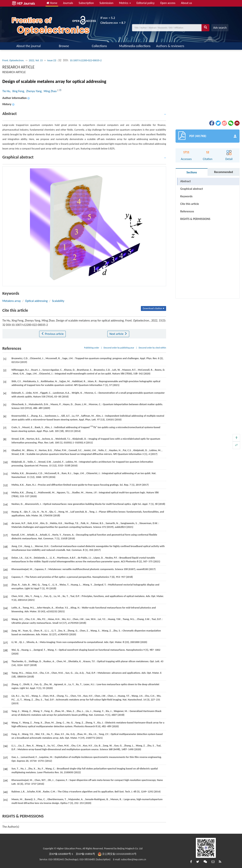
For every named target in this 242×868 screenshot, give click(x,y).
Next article (118, 334)
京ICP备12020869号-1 (61, 854)
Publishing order (92, 348)
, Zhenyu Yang (33, 91)
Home (52, 3)
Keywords (186, 196)
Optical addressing (36, 301)
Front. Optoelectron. (13, 60)
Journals (68, 3)
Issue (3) (52, 60)
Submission (106, 3)
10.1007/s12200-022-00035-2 (86, 60)
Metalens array (12, 301)
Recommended (224, 172)
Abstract (185, 181)
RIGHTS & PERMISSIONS (195, 219)
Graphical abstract (192, 189)
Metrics (125, 3)
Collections (99, 46)
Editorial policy (146, 3)
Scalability (58, 301)
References (187, 211)
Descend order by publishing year (119, 348)
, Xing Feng (17, 91)
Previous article (52, 334)
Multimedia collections (135, 46)
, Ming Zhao (50, 91)
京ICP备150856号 (85, 854)
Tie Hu (6, 91)
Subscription (86, 3)
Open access (168, 3)
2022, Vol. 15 (36, 60)
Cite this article (190, 204)
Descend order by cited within (152, 348)
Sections (192, 172)
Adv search (220, 28)
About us (186, 3)
